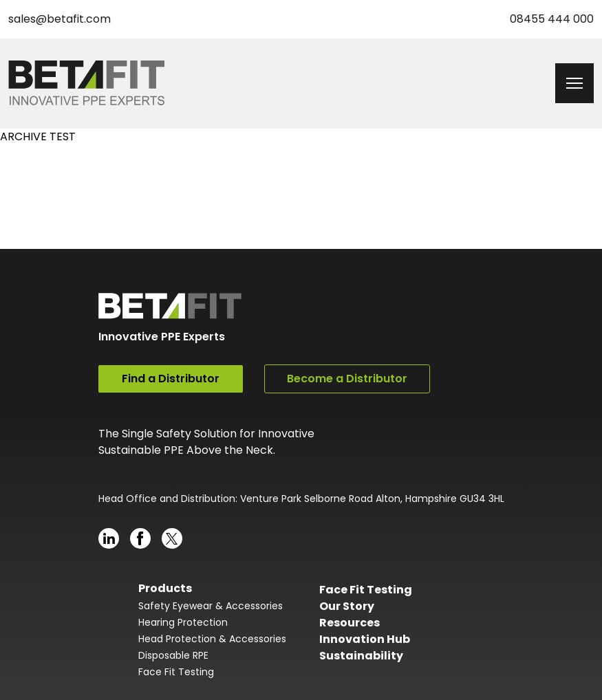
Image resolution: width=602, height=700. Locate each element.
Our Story (347, 606)
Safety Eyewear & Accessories (211, 606)
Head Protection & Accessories (212, 639)
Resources (350, 623)
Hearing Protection (183, 622)
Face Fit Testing (176, 672)
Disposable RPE (173, 655)
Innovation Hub (365, 639)
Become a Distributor (347, 379)
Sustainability (361, 656)
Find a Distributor (171, 379)
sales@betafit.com (60, 19)
